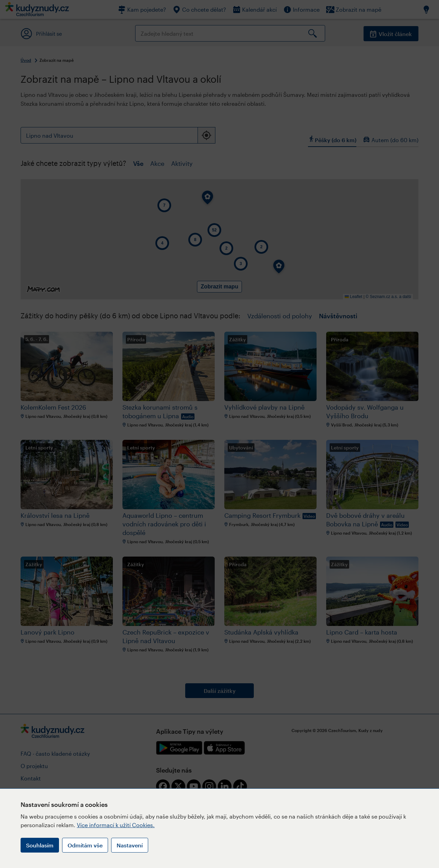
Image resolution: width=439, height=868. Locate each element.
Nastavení (130, 845)
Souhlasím (40, 845)
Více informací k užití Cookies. (116, 825)
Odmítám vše (85, 845)
